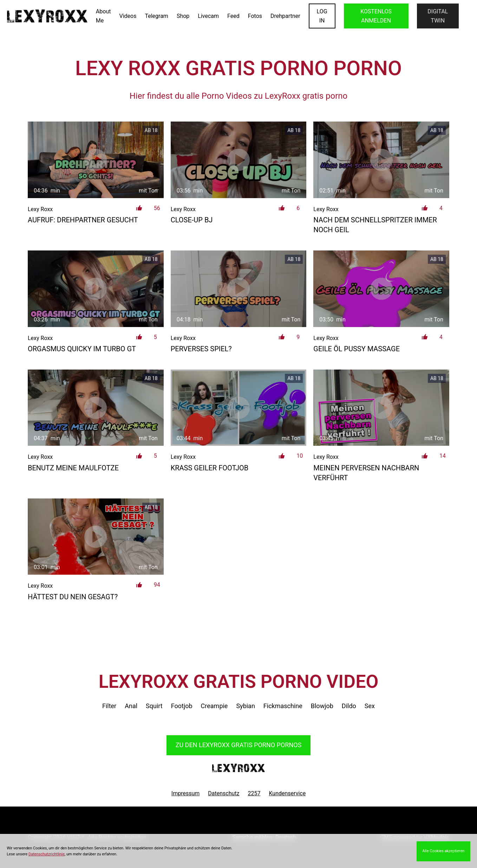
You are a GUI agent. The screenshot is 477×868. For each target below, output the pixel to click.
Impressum (186, 793)
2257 (254, 793)
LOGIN (322, 16)
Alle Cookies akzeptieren (443, 851)
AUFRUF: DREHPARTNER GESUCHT (83, 220)
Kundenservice (287, 793)
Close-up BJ (192, 220)
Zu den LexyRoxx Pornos (239, 745)
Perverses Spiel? (201, 349)
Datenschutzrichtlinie (47, 854)
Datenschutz (224, 793)
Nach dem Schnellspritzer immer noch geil (375, 225)
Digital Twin (438, 16)
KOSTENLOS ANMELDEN (376, 16)
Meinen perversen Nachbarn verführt (366, 473)
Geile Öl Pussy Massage (357, 349)
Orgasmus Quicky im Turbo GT (82, 349)
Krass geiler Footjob (210, 468)
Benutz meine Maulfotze (73, 468)
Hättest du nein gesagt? (73, 597)
